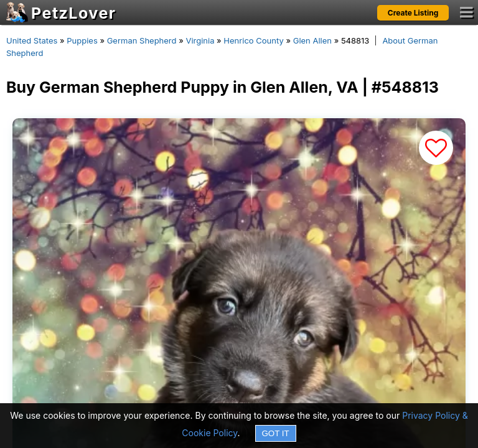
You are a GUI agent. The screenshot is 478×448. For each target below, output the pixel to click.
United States (32, 40)
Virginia (200, 40)
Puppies (82, 40)
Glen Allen (312, 40)
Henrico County (253, 40)
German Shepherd (142, 40)
